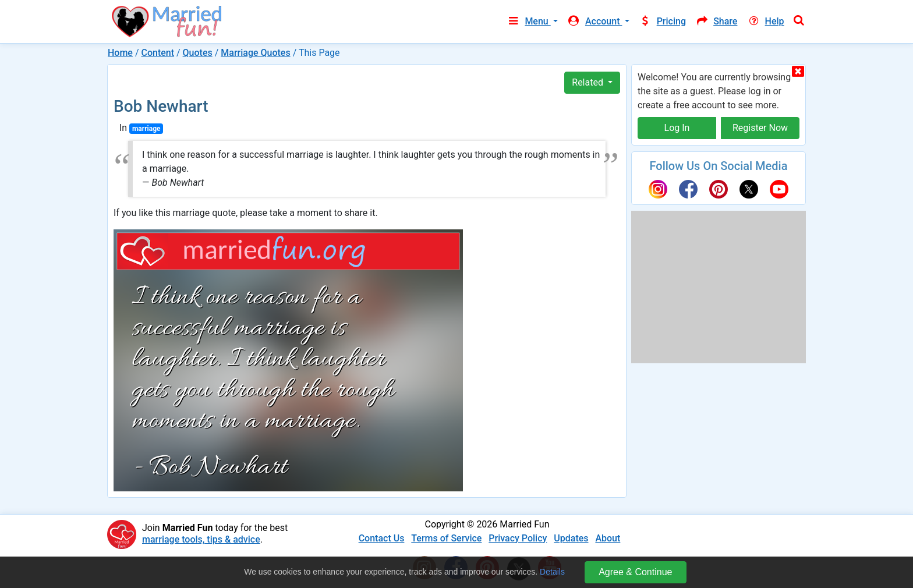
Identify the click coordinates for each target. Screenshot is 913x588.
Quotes (198, 53)
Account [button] (595, 21)
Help (765, 21)
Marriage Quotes (255, 53)
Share (716, 21)
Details (552, 572)
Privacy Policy (518, 538)
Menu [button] (528, 21)
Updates (571, 538)
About (608, 538)
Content (158, 53)
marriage (146, 129)
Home (120, 53)
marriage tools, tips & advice (201, 539)
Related (589, 82)
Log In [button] (677, 128)
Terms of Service (446, 538)
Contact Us (382, 538)
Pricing (663, 21)
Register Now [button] (760, 128)
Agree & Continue (635, 572)
